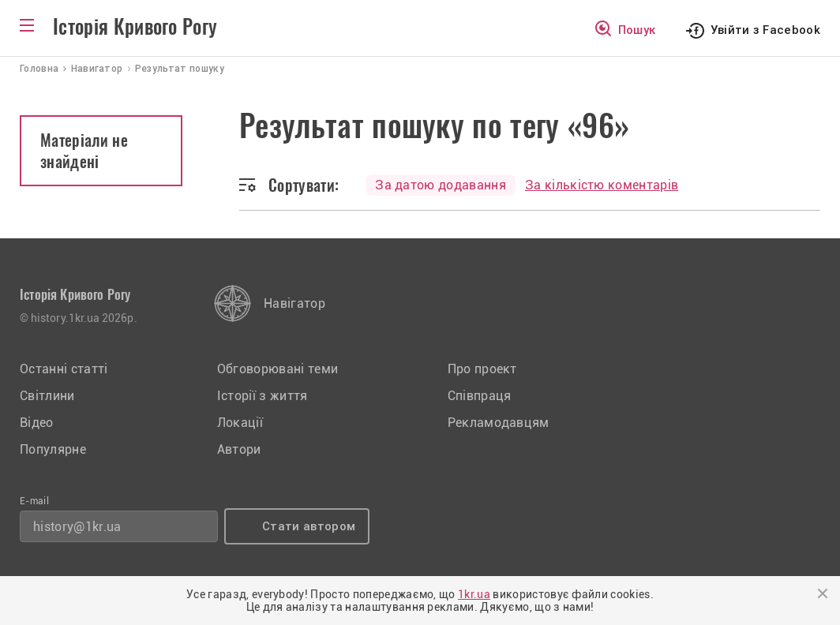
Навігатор (294, 303)
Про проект (482, 369)
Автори (239, 449)
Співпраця (480, 396)
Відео (37, 423)
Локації (240, 423)
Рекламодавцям (499, 423)
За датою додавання (441, 185)
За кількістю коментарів (602, 185)
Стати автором (309, 526)
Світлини (47, 396)
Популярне (53, 449)
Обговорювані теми (277, 369)
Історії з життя (262, 396)
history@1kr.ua (77, 527)
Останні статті (64, 369)
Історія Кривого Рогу (135, 27)
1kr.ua (474, 594)
